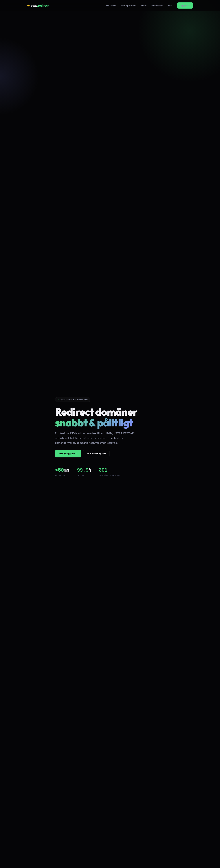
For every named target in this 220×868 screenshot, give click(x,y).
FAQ (170, 5)
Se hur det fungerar (96, 454)
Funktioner (111, 5)
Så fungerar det (129, 5)
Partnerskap (157, 5)
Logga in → (185, 5)
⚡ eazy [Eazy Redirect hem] (38, 5)
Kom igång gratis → (68, 454)
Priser (144, 5)
